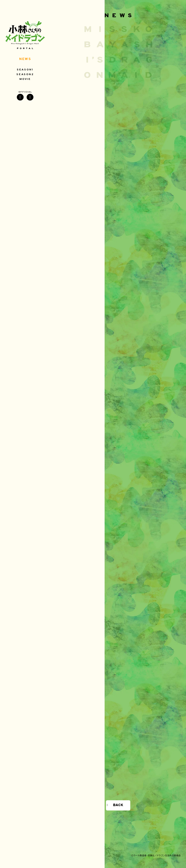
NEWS (25, 59)
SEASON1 (25, 70)
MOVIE (25, 79)
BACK (118, 805)
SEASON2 (25, 75)
